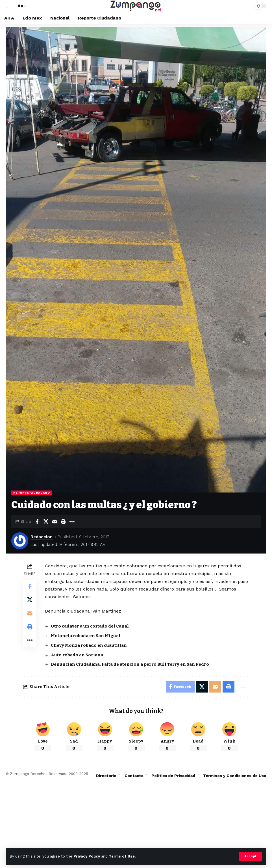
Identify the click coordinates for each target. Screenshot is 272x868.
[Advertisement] (136, 826)
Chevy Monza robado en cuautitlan (89, 645)
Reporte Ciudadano (32, 493)
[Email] (55, 522)
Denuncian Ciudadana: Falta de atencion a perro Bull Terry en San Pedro (130, 664)
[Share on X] (46, 522)
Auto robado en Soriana (77, 655)
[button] (250, 856)
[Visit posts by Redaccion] (20, 541)
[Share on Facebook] (37, 522)
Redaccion (42, 537)
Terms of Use (122, 856)
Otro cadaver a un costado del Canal (90, 626)
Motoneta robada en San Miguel (86, 636)
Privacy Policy (87, 856)
